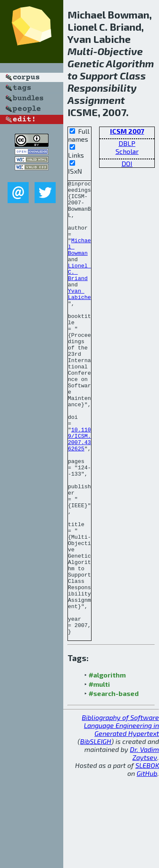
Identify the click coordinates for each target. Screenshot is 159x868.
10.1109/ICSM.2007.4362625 (79, 491)
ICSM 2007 (127, 131)
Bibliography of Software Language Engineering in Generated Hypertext (120, 816)
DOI (127, 163)
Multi (80, 51)
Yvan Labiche (79, 317)
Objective (120, 51)
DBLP (127, 143)
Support (99, 75)
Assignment (96, 100)
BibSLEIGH (96, 832)
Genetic (86, 63)
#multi (99, 775)
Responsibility (102, 88)
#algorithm (107, 766)
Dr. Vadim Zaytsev (144, 844)
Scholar (127, 151)
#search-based (114, 784)
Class (133, 75)
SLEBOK (147, 856)
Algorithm (130, 63)
